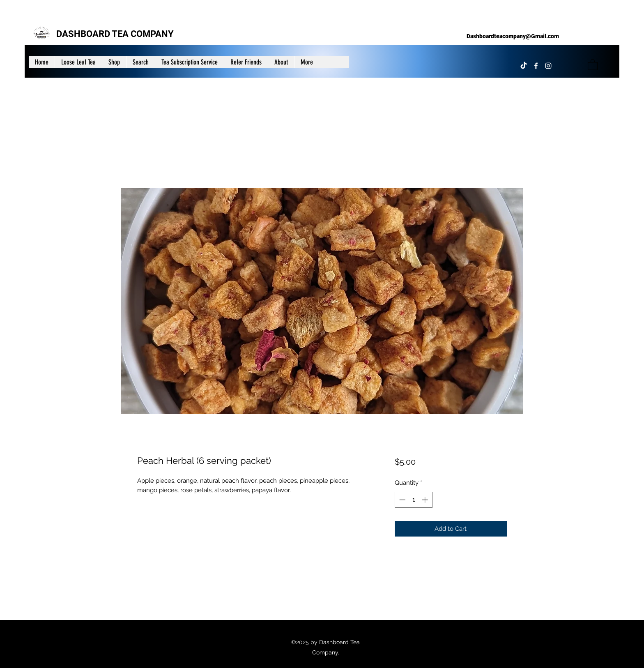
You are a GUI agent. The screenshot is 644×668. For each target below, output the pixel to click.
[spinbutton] (413, 500)
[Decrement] (401, 500)
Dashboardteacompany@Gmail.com (513, 36)
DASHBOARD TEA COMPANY (115, 34)
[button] (593, 64)
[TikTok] (524, 66)
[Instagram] (548, 66)
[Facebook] (536, 66)
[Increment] (426, 500)
